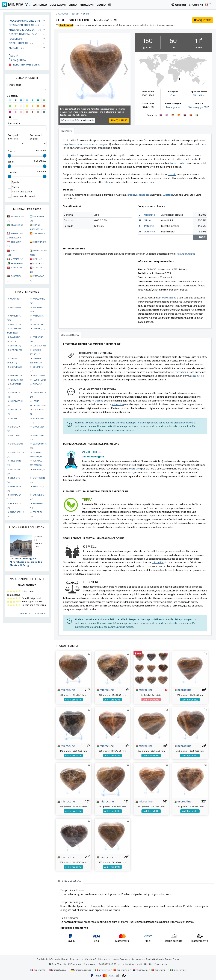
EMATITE (16, 375)
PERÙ (38, 259)
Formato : (13, 172)
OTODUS (39, 427)
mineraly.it (103, 970)
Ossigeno (150, 215)
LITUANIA (40, 242)
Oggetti (76, 14)
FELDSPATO (17, 380)
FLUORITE (39, 380)
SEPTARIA (39, 469)
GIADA (37, 384)
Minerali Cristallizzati (25, 30)
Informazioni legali (59, 959)
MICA (14, 418)
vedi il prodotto (73, 700)
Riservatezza (77, 959)
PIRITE (15, 435)
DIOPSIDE (16, 367)
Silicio (147, 220)
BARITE (38, 324)
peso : (11, 162)
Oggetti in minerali (23, 34)
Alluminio (150, 231)
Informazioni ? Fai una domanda (78, 120)
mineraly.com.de (81, 970)
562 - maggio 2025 (199, 107)
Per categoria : (15, 85)
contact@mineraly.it (132, 964)
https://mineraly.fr (157, 964)
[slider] (9, 156)
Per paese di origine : (36, 137)
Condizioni (42, 959)
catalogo (63, 14)
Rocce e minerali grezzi (25, 21)
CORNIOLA (39, 346)
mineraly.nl (140, 970)
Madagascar (173, 107)
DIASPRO (16, 350)
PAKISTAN (17, 263)
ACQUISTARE (202, 20)
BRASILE (17, 225)
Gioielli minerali (21, 43)
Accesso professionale (132, 959)
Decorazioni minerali (24, 25)
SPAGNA (39, 233)
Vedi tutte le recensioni (33, 613)
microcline (66, 690)
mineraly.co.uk (58, 970)
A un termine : (15, 123)
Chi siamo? (91, 959)
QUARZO (16, 444)
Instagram (90, 964)
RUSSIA (39, 263)
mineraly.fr (38, 970)
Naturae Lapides (186, 254)
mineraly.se (178, 970)
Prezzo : (12, 151)
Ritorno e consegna (108, 959)
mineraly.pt (159, 970)
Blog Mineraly (57, 964)
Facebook (75, 964)
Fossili (15, 39)
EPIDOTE (39, 375)
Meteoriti (17, 48)
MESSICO (17, 259)
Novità (14, 56)
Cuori (86, 14)
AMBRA (15, 307)
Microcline (199, 95)
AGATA (15, 299)
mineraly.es (121, 970)
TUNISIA (16, 267)
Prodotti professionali (24, 65)
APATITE (16, 324)
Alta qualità (17, 60)
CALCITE (39, 328)
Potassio (149, 226)
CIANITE (15, 346)
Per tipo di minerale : (13, 137)
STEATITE (38, 486)
